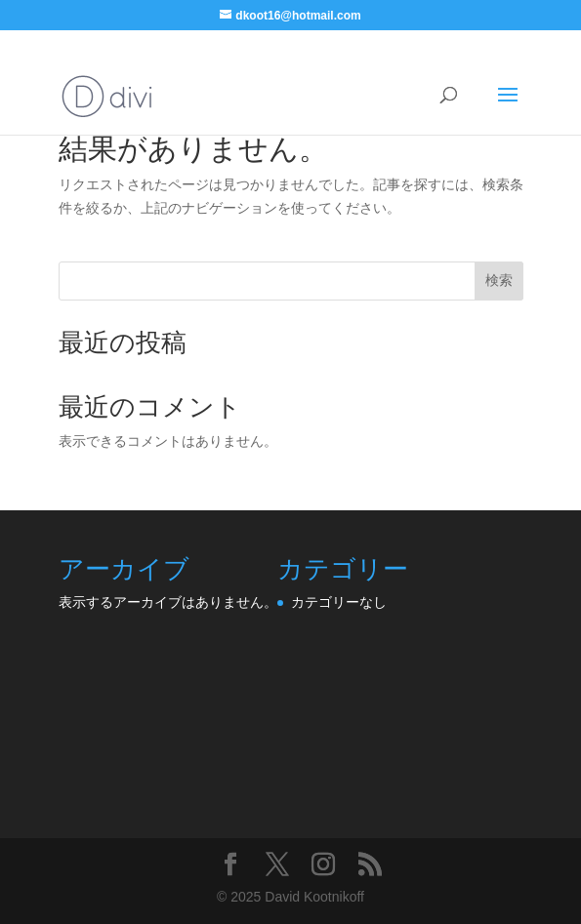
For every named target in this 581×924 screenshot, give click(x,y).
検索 (499, 280)
